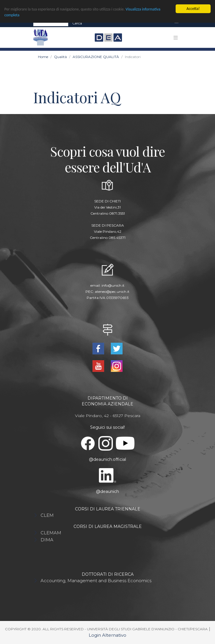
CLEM (47, 515)
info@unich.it (113, 285)
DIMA (47, 540)
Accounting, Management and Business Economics (96, 581)
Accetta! (193, 9)
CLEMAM (51, 533)
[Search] (51, 23)
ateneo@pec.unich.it (112, 292)
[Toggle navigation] (176, 23)
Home (43, 57)
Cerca (77, 23)
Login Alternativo (107, 635)
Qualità (60, 57)
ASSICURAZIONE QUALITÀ (96, 57)
